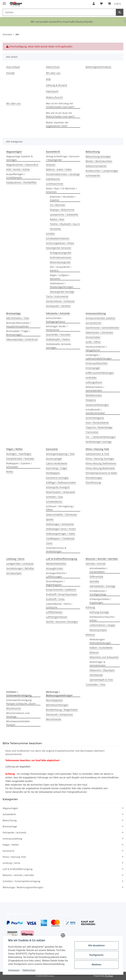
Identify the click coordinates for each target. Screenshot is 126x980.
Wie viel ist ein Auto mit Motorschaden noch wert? (60, 115)
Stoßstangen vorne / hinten (61, 529)
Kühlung (90, 607)
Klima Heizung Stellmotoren (101, 463)
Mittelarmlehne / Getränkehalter (95, 389)
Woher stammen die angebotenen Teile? (57, 124)
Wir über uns (53, 73)
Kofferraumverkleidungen (100, 373)
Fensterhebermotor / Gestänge (63, 174)
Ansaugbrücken (55, 568)
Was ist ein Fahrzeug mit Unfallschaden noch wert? (60, 105)
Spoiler (50, 519)
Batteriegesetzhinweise (98, 67)
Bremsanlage (10, 826)
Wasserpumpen (98, 630)
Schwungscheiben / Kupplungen (100, 601)
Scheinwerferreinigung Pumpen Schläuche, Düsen (21, 702)
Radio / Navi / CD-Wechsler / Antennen (61, 190)
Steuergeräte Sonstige (62, 292)
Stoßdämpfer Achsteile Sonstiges (58, 346)
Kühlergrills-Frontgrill (58, 487)
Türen (49, 543)
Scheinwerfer (93, 175)
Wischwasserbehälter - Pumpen (19, 723)
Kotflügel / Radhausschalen (61, 482)
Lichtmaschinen (55, 184)
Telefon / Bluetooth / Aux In (65, 224)
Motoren (90, 635)
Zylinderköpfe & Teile (101, 680)
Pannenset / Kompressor (59, 714)
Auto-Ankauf (13, 67)
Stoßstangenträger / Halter (61, 534)
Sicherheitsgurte (95, 418)
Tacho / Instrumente (57, 296)
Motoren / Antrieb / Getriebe (18, 875)
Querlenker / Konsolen (58, 335)
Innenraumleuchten (97, 363)
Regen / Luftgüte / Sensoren (60, 277)
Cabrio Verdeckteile (57, 463)
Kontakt (10, 73)
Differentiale (96, 577)
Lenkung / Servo (11, 863)
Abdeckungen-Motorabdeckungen (100, 641)
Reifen (10, 472)
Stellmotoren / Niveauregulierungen (62, 285)
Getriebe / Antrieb (96, 564)
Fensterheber (93, 337)
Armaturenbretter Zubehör (100, 318)
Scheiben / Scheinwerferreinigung (21, 881)
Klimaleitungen (94, 478)
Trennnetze (92, 432)
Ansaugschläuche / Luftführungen (56, 575)
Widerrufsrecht (54, 97)
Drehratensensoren (61, 257)
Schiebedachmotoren (58, 238)
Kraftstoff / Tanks (55, 599)
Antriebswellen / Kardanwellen (99, 570)
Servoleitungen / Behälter (20, 568)
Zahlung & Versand (56, 85)
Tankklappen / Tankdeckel (60, 538)
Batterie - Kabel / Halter (59, 169)
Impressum (14, 970)
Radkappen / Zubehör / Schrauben (19, 465)
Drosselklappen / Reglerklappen (55, 583)
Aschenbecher (94, 323)
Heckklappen (53, 473)
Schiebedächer (54, 502)
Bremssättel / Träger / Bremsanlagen (18, 333)
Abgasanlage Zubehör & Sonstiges (19, 158)
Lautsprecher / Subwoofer (64, 214)
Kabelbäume (53, 179)
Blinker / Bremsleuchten (99, 161)
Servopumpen (14, 573)
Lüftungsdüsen (94, 382)
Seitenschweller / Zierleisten (62, 515)
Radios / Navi (57, 219)
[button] (94, 4)
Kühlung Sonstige (99, 612)
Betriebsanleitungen (57, 705)
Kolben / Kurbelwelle (101, 648)
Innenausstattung (12, 839)
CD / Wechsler (58, 205)
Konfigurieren (96, 955)
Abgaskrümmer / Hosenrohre (22, 165)
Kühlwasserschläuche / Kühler (102, 619)
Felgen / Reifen (11, 845)
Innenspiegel (93, 368)
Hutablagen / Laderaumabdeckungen (99, 357)
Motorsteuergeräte (60, 262)
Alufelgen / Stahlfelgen (19, 454)
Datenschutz (29, 970)
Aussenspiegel (54, 459)
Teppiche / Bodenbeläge (99, 427)
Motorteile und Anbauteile (104, 657)
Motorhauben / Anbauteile (61, 492)
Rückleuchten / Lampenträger (102, 171)
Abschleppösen (54, 700)
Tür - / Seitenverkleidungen (101, 437)
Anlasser (51, 165)
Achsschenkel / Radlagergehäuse (56, 320)
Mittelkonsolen (94, 395)
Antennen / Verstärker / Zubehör (63, 198)
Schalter (50, 234)
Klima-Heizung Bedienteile (100, 468)
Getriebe (94, 581)
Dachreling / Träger (57, 468)
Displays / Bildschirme (62, 210)
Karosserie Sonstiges (57, 478)
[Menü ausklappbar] (4, 2)
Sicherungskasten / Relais (60, 243)
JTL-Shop (109, 976)
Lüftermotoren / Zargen (102, 625)
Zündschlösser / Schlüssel (60, 301)
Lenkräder (91, 377)
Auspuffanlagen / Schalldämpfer (16, 176)
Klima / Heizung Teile (14, 857)
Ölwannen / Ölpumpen (102, 670)
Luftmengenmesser (57, 617)
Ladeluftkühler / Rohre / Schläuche (59, 606)
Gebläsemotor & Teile (97, 454)
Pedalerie (91, 400)
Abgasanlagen (10, 808)
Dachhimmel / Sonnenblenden (102, 328)
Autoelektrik (9, 814)
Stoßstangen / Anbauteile (60, 524)
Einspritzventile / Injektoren (61, 590)
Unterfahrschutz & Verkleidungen (56, 550)
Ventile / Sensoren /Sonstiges (62, 622)
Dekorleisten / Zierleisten (99, 332)
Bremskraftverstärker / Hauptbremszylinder (19, 325)
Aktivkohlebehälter (56, 564)
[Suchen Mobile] (59, 12)
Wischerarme (14, 708)
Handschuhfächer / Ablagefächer (96, 348)
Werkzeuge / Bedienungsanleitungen (23, 887)
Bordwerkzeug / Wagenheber (62, 710)
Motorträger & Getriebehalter (98, 664)
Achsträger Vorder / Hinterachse (57, 328)
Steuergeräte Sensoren (59, 248)
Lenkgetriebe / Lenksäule (20, 564)
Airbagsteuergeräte (61, 253)
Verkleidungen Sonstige (99, 442)
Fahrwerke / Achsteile (14, 833)
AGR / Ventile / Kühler (18, 169)
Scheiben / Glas (54, 497)
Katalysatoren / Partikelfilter (21, 182)
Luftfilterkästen (54, 612)
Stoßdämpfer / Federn (58, 339)
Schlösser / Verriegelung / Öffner (60, 508)
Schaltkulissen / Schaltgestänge (98, 593)
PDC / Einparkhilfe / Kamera (61, 269)
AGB (48, 79)
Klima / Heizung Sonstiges (100, 459)
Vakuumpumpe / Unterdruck (22, 339)
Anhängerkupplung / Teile (60, 454)
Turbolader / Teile (95, 684)
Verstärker (56, 229)
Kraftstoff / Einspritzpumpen (62, 594)
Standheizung (93, 482)
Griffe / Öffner (93, 342)
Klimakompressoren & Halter (101, 473)
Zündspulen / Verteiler (58, 306)
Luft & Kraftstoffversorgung (18, 869)
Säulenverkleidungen (97, 405)
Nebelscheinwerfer (96, 166)
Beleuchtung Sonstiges (98, 156)
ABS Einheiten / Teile (18, 318)
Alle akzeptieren (96, 945)
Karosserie (8, 851)
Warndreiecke (54, 719)
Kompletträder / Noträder (20, 459)
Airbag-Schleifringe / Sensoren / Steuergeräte (63, 158)
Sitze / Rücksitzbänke (97, 423)
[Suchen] (120, 12)
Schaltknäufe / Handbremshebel (95, 411)
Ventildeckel (96, 675)
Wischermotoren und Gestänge (18, 715)
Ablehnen (96, 965)
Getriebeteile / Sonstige (102, 586)
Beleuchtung (10, 820)
